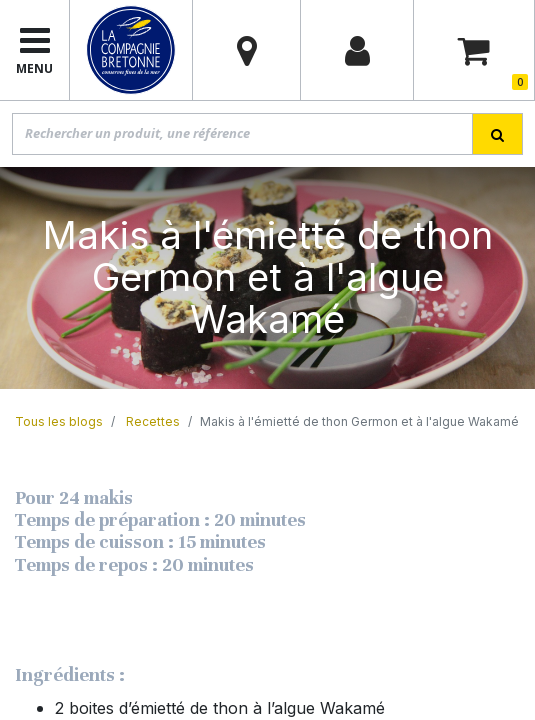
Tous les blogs (59, 421)
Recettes (153, 421)
